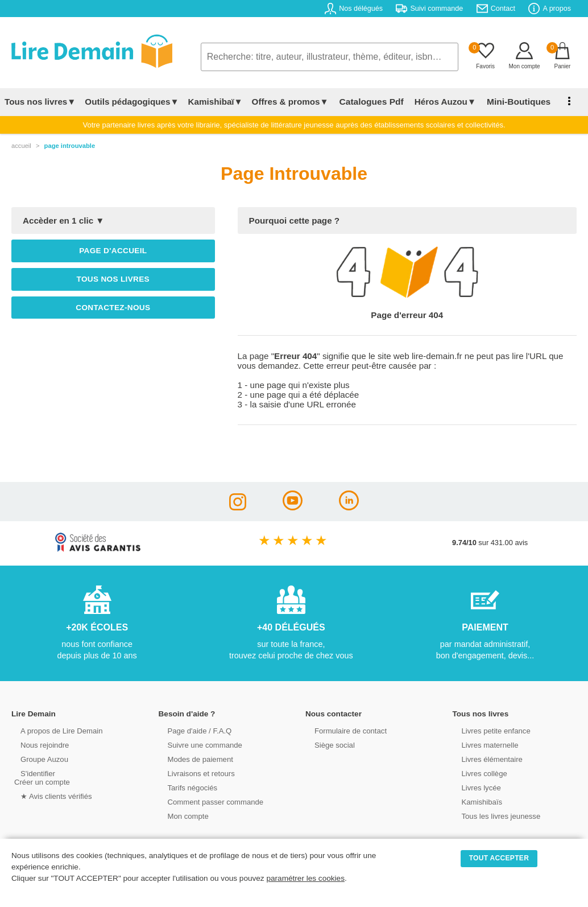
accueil (21, 146)
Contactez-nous (113, 308)
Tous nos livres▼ (40, 102)
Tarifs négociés (186, 787)
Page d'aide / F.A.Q (193, 730)
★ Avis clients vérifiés (49, 796)
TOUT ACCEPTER (499, 858)
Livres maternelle (483, 745)
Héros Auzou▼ (440, 102)
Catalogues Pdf (369, 102)
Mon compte (181, 816)
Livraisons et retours (194, 773)
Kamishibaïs (475, 801)
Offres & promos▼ (290, 102)
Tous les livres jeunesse (494, 816)
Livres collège (478, 773)
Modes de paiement (193, 759)
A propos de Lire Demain (54, 730)
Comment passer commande (208, 801)
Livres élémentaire (485, 759)
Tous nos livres (113, 279)
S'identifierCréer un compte (41, 777)
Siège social (328, 745)
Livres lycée (475, 787)
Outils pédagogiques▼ (132, 102)
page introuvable (70, 146)
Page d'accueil (113, 251)
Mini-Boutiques (511, 102)
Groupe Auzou (38, 759)
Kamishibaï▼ (216, 102)
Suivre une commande (198, 745)
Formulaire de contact (343, 730)
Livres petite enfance (489, 730)
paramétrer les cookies (305, 878)
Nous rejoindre (38, 745)
